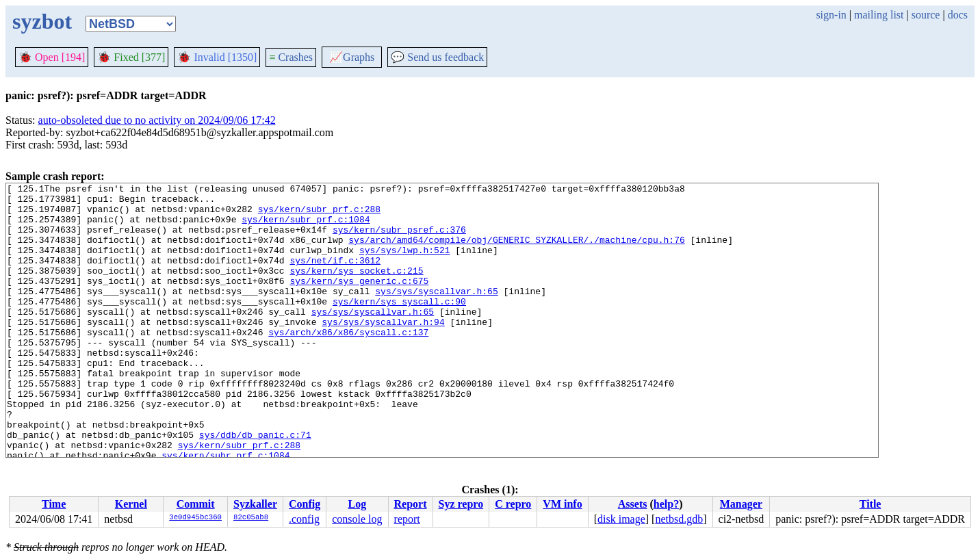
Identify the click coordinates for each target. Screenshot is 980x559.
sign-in (831, 15)
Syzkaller (255, 504)
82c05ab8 (251, 518)
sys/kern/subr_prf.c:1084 (306, 227)
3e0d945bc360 (195, 518)
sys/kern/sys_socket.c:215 (356, 289)
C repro (513, 504)
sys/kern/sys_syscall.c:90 (399, 326)
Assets (633, 504)
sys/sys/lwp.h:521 (405, 264)
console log (357, 519)
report (407, 519)
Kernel (131, 504)
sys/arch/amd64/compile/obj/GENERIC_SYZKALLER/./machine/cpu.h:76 (516, 252)
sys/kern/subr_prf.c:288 (319, 215)
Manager (741, 504)
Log (358, 504)
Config (305, 504)
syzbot (42, 21)
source (926, 15)
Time (54, 504)
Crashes (291, 57)
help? (666, 504)
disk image (621, 519)
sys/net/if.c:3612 (335, 276)
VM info (562, 504)
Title (871, 504)
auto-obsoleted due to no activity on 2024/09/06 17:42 (157, 120)
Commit (196, 504)
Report (411, 504)
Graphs (352, 57)
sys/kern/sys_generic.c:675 (359, 301)
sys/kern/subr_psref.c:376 (399, 239)
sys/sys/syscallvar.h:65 (436, 313)
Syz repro (461, 504)
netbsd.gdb (679, 519)
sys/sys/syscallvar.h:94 (383, 350)
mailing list (879, 15)
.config (304, 519)
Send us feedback (437, 57)
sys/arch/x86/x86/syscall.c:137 (348, 363)
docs (958, 15)
